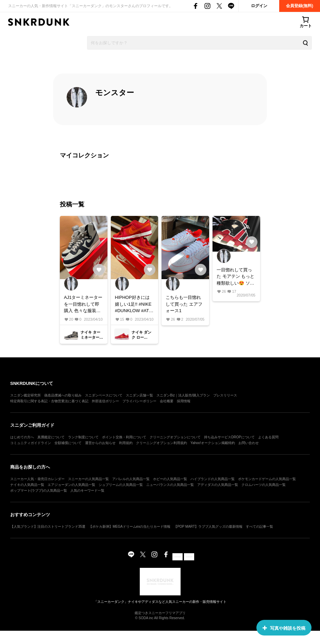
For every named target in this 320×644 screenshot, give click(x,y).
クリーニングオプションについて (175, 437)
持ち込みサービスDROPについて (229, 437)
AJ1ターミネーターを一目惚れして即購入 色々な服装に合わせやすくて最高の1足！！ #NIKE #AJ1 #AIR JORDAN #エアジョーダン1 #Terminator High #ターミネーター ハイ (83, 304)
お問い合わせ (249, 443)
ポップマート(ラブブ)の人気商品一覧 (39, 490)
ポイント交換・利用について (124, 437)
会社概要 (167, 401)
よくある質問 (268, 437)
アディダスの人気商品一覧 (218, 485)
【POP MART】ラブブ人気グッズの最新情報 (208, 527)
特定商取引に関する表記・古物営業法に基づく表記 (49, 401)
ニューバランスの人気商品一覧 (170, 485)
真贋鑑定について (51, 437)
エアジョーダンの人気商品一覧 (71, 485)
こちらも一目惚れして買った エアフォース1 (184, 304)
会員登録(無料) (300, 6)
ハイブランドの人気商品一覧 (213, 479)
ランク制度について (83, 437)
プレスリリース (225, 395)
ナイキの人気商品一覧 (27, 485)
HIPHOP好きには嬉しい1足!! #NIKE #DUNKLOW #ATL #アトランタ (133, 304)
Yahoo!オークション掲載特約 (213, 443)
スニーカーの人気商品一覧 (88, 479)
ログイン (259, 6)
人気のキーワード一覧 (87, 490)
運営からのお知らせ (100, 443)
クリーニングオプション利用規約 (162, 443)
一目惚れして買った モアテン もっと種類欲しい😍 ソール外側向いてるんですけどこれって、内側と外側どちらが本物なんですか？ (235, 277)
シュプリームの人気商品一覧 (121, 485)
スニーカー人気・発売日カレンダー (37, 479)
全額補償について (68, 443)
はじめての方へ (22, 437)
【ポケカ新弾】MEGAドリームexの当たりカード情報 (130, 527)
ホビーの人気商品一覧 (170, 479)
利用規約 (126, 443)
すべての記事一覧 (259, 527)
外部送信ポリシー (105, 401)
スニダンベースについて (104, 395)
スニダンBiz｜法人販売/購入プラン (183, 395)
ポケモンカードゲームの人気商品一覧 (267, 479)
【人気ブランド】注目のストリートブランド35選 (48, 527)
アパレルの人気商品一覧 (131, 479)
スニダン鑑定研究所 (26, 395)
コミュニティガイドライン (31, 443)
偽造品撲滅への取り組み (63, 395)
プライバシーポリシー (139, 401)
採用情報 (184, 401)
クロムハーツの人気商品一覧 (264, 485)
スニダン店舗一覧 (139, 395)
